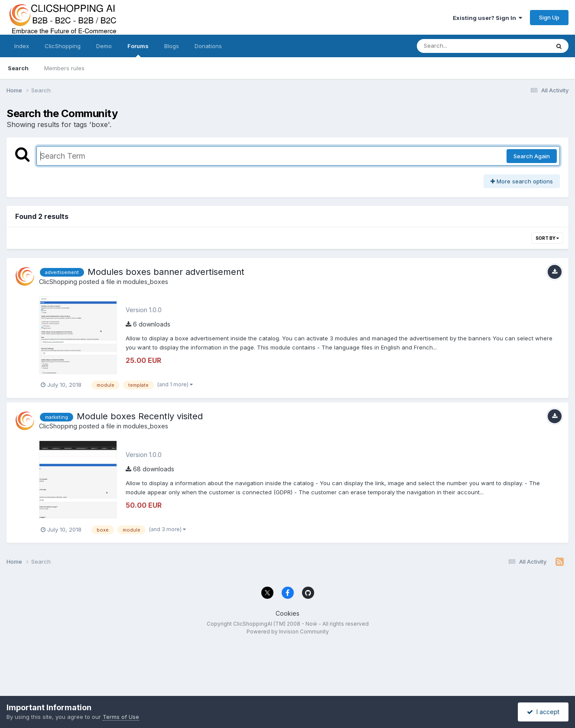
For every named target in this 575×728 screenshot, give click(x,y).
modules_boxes (146, 282)
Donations (208, 46)
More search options (522, 181)
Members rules (64, 68)
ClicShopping (63, 46)
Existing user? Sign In (487, 18)
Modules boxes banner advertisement (166, 272)
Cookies (287, 613)
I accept (543, 712)
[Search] (460, 46)
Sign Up (549, 17)
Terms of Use (121, 717)
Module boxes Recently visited (140, 416)
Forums (138, 50)
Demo (104, 46)
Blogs (172, 46)
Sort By (547, 238)
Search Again (532, 156)
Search (18, 68)
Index (22, 46)
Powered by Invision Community (288, 632)
